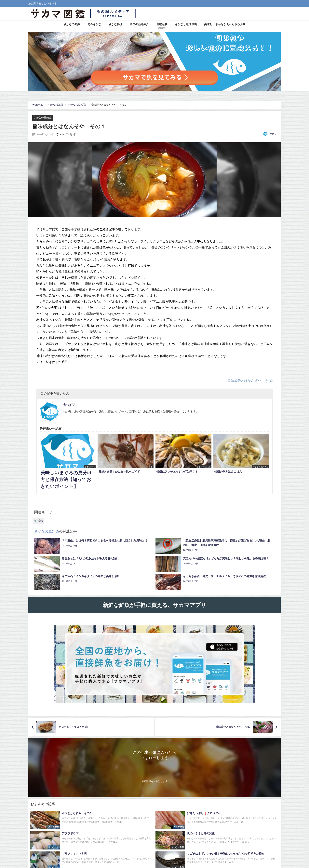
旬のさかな (94, 24)
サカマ (273, 134)
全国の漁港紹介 (139, 24)
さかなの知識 (72, 24)
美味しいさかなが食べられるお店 (225, 24)
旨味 (40, 521)
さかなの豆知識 (42, 118)
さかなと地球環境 (186, 24)
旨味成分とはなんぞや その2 (250, 381)
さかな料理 (115, 24)
